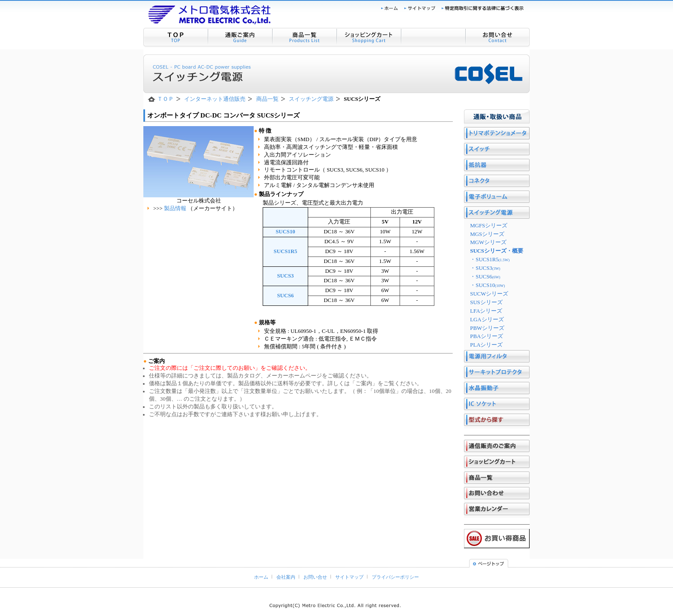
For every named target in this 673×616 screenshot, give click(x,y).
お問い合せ (315, 577)
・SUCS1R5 (490, 260)
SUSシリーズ (486, 302)
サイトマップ (349, 577)
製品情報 (176, 208)
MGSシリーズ (487, 234)
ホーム (261, 577)
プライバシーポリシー (395, 577)
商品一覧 (267, 99)
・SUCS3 (485, 268)
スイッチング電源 (311, 99)
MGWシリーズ (488, 242)
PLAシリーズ (486, 345)
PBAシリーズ (487, 336)
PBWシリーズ (487, 328)
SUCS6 (285, 296)
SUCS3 (285, 276)
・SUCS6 (485, 277)
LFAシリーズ (486, 311)
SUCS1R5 (286, 251)
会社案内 (286, 577)
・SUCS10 (487, 285)
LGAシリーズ (487, 320)
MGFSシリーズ (489, 226)
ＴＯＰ (165, 99)
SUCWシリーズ (489, 294)
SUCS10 (285, 232)
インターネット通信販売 (215, 99)
